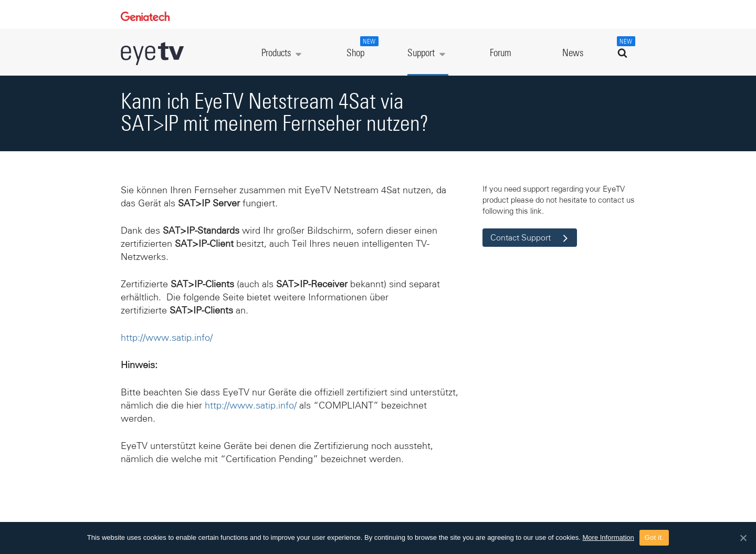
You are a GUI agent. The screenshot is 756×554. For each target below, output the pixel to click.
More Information (608, 537)
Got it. (654, 537)
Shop (361, 47)
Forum (501, 53)
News (573, 53)
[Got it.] (743, 538)
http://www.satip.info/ (167, 338)
